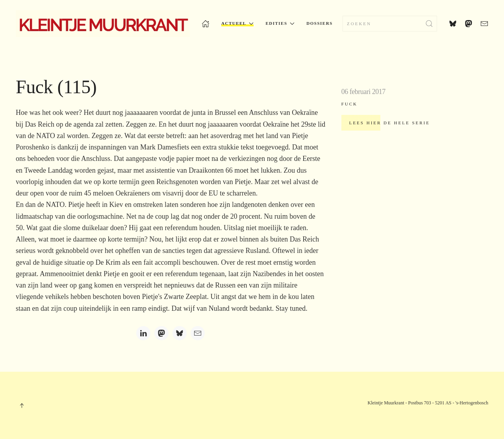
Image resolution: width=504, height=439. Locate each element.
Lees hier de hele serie (390, 123)
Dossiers (319, 23)
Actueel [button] (237, 23)
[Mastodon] (161, 333)
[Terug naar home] (103, 24)
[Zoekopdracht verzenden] (429, 24)
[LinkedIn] (143, 333)
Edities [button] (280, 23)
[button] (22, 406)
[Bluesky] (180, 333)
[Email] (198, 333)
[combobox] (390, 24)
